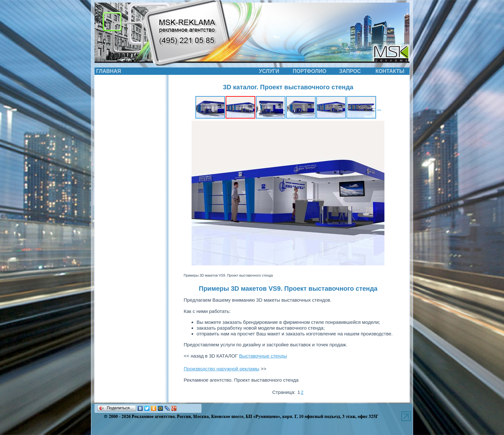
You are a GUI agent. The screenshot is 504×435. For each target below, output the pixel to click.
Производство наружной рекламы (222, 369)
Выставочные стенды (263, 356)
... (379, 108)
